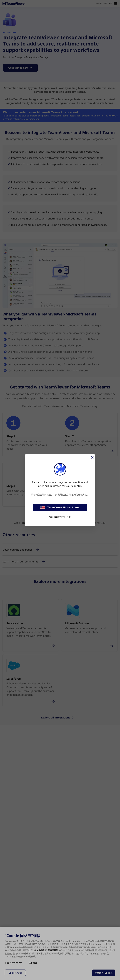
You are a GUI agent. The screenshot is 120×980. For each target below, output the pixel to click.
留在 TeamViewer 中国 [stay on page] (60, 517)
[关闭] (92, 457)
